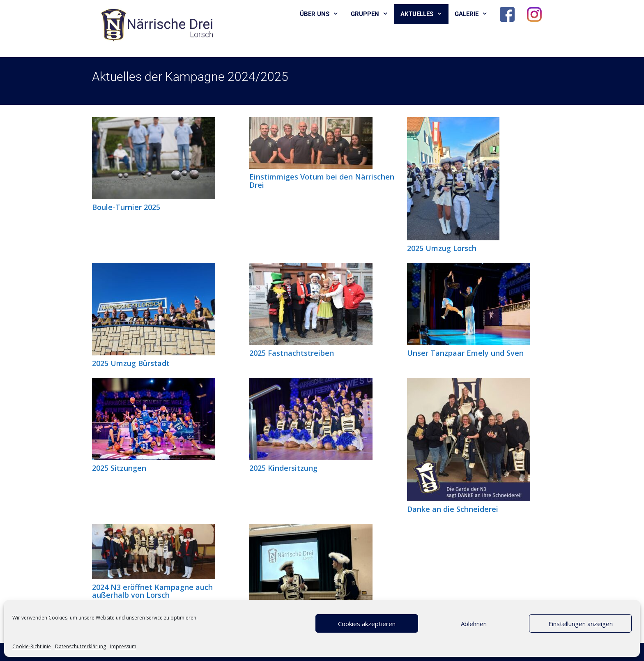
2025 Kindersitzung (283, 468)
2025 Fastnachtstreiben (292, 353)
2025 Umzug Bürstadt (131, 363)
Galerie (474, 14)
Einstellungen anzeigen (581, 624)
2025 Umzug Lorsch (442, 248)
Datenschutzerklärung (80, 646)
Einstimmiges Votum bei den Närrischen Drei (322, 181)
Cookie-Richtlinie (32, 646)
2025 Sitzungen (119, 468)
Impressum (123, 646)
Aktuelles (424, 14)
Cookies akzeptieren (367, 624)
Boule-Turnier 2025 (126, 207)
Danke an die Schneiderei (453, 509)
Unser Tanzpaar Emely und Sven (465, 353)
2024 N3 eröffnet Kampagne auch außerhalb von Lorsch (152, 591)
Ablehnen (474, 624)
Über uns (322, 14)
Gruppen (373, 14)
